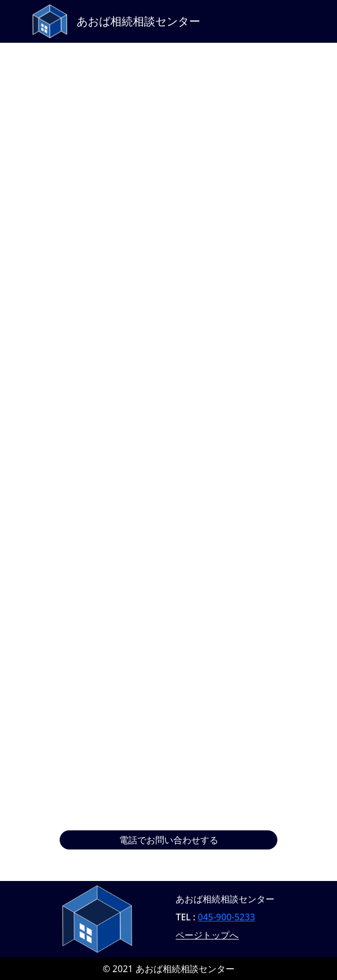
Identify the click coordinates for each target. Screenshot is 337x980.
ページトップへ (207, 935)
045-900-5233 (227, 917)
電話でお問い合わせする (169, 840)
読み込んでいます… (169, 442)
